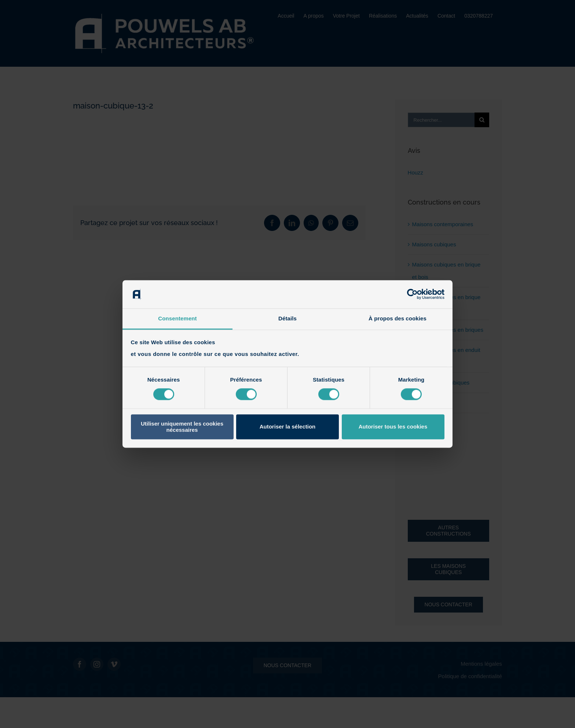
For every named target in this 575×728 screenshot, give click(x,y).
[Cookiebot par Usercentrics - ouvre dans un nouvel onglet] (412, 294)
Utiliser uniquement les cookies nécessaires (182, 427)
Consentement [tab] (177, 318)
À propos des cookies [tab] (398, 318)
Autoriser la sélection (288, 427)
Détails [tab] (287, 318)
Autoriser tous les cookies (393, 427)
